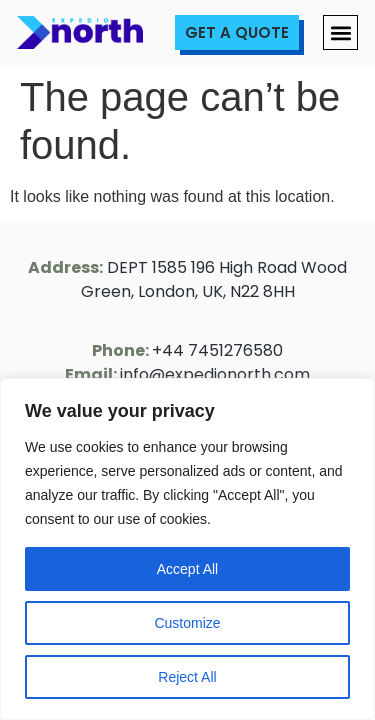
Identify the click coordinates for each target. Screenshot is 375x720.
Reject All (187, 677)
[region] (187, 549)
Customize (187, 623)
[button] (340, 32)
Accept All (187, 569)
